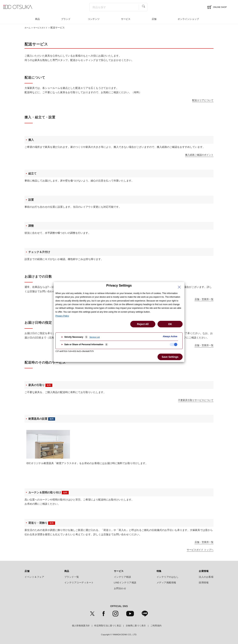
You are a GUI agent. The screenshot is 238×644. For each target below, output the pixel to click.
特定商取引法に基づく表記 (108, 626)
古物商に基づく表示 (136, 626)
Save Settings (170, 357)
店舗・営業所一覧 (204, 299)
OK (170, 324)
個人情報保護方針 (81, 626)
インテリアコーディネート (79, 583)
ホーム (28, 28)
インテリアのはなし (168, 577)
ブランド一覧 (72, 577)
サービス (126, 19)
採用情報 (204, 583)
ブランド (66, 19)
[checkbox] (174, 344)
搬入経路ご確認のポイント (199, 155)
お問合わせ (120, 588)
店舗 (154, 19)
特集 (159, 571)
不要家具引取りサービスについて (196, 400)
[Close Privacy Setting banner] (179, 287)
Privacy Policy (62, 316)
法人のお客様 (206, 577)
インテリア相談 (123, 577)
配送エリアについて (203, 100)
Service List (95, 337)
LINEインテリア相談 (125, 583)
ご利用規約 (156, 626)
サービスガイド (43, 28)
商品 (37, 19)
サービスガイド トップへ (200, 550)
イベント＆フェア (34, 577)
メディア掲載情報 (166, 583)
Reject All (143, 324)
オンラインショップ (188, 19)
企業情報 (204, 571)
